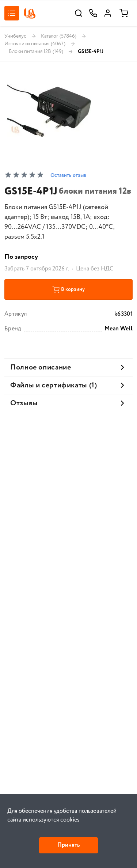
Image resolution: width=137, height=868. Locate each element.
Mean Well (119, 329)
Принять (68, 845)
